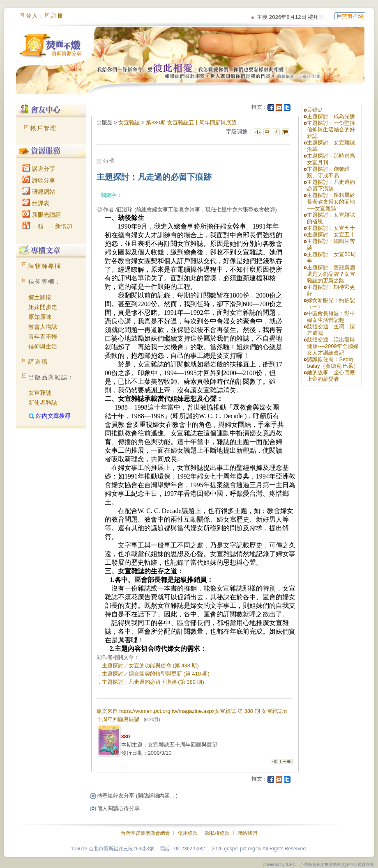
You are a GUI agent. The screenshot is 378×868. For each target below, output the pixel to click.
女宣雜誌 (40, 393)
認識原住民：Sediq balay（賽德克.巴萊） (333, 363)
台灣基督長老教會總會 (145, 833)
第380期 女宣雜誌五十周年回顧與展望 (191, 123)
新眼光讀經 (41, 215)
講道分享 (39, 169)
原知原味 (40, 317)
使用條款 (188, 833)
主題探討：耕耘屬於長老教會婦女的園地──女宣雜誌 (331, 202)
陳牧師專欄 (45, 266)
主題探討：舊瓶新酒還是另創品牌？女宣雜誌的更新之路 (331, 274)
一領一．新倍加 (47, 226)
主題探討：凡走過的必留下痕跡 (331, 185)
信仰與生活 (43, 346)
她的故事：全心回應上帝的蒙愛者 (331, 376)
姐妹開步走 (43, 307)
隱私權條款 (217, 833)
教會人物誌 (43, 327)
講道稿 (38, 362)
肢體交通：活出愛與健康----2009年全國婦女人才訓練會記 (332, 346)
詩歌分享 (39, 180)
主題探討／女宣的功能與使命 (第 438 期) (150, 665)
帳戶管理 (44, 128)
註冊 (58, 16)
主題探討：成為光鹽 (331, 116)
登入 (32, 16)
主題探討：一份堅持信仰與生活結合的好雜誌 (331, 129)
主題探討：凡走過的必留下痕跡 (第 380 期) (153, 682)
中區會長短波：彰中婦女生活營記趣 (331, 317)
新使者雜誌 (43, 403)
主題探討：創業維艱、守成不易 (328, 172)
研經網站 (39, 192)
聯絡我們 (247, 833)
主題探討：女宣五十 (331, 228)
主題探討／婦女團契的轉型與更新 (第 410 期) (156, 674)
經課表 (36, 203)
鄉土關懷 (40, 297)
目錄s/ (314, 110)
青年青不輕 (43, 337)
